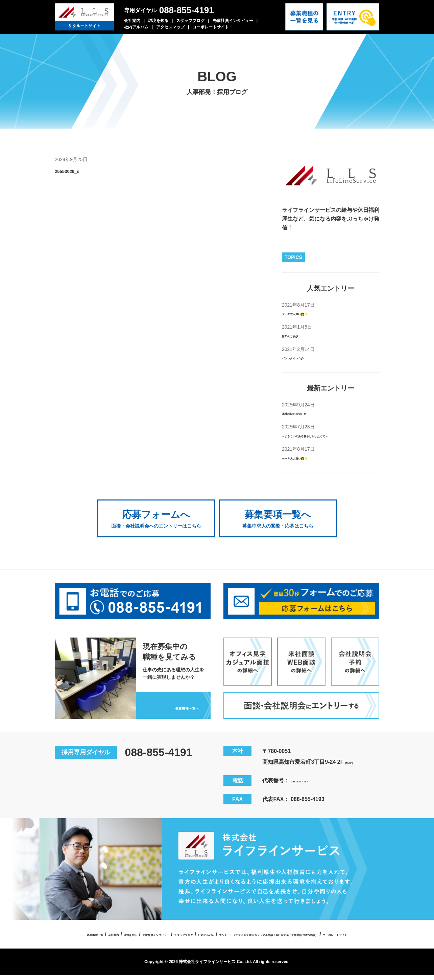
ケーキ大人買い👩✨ (308, 313)
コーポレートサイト (211, 27)
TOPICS (293, 257)
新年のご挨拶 (298, 336)
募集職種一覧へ (173, 698)
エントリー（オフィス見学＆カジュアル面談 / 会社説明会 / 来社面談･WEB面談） (190, 939)
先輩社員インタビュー (233, 21)
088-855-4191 (187, 10)
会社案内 (132, 21)
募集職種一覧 (116, 927)
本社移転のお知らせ (306, 413)
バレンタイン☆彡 (304, 358)
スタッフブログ (190, 21)
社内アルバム (136, 27)
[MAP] (353, 754)
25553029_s (79, 170)
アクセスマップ (170, 27)
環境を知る (158, 21)
